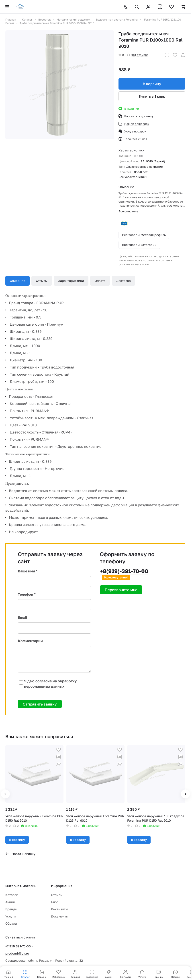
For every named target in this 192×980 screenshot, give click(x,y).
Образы (11, 923)
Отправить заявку (40, 704)
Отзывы (42, 281)
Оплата (100, 281)
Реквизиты (59, 909)
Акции (10, 902)
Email (22, 618)
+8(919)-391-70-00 (124, 571)
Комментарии (30, 641)
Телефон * (27, 594)
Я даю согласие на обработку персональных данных (47, 684)
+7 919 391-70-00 (18, 946)
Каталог (11, 895)
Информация (62, 886)
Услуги (11, 916)
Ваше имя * (28, 571)
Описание (17, 281)
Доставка (124, 281)
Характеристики (71, 281)
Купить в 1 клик (152, 96)
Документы (60, 916)
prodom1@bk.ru (17, 953)
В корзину (152, 84)
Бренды (11, 909)
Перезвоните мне (121, 590)
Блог (54, 902)
